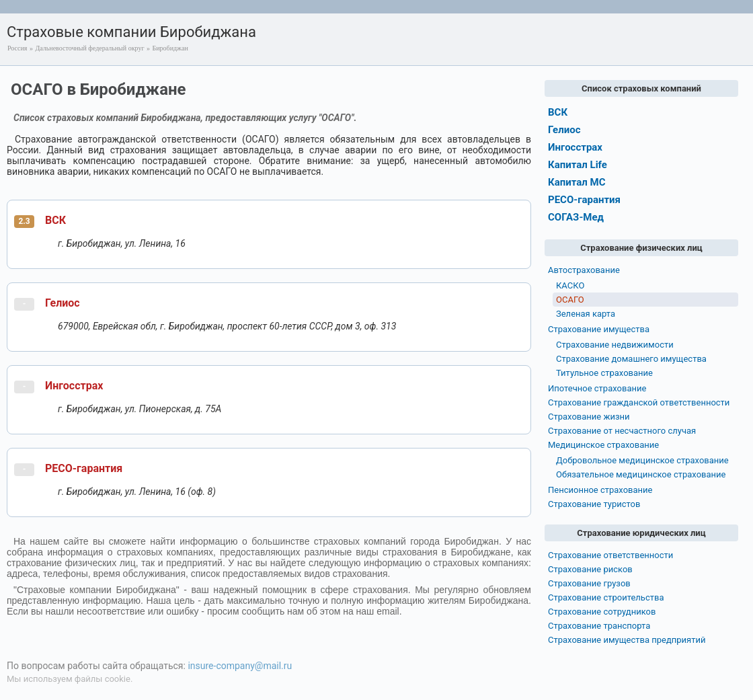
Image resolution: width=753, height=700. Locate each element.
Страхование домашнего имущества (631, 359)
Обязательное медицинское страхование (641, 474)
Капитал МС (577, 182)
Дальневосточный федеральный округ (89, 48)
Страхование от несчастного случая (622, 431)
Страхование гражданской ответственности (639, 402)
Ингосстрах (74, 386)
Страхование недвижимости (615, 345)
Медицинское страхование (603, 445)
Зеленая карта (586, 314)
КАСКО (570, 285)
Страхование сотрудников (602, 612)
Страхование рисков (590, 569)
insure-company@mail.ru (240, 666)
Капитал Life (578, 165)
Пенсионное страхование (600, 490)
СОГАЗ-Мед (576, 217)
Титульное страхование (604, 373)
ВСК (55, 220)
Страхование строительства (606, 597)
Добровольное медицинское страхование (642, 460)
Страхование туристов (594, 504)
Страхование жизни (589, 417)
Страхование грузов (589, 583)
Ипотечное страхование (597, 388)
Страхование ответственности (610, 555)
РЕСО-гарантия (84, 468)
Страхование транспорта (599, 626)
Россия (17, 48)
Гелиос (63, 303)
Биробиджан (170, 48)
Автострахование (584, 270)
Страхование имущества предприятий (627, 640)
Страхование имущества (599, 329)
